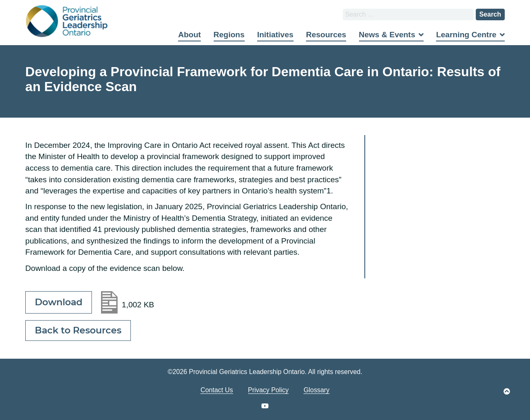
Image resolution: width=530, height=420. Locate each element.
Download (59, 302)
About (189, 35)
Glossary (316, 390)
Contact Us (217, 390)
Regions (229, 35)
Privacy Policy (269, 390)
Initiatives (275, 35)
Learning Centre (466, 35)
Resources (326, 35)
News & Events (387, 35)
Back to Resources (78, 330)
